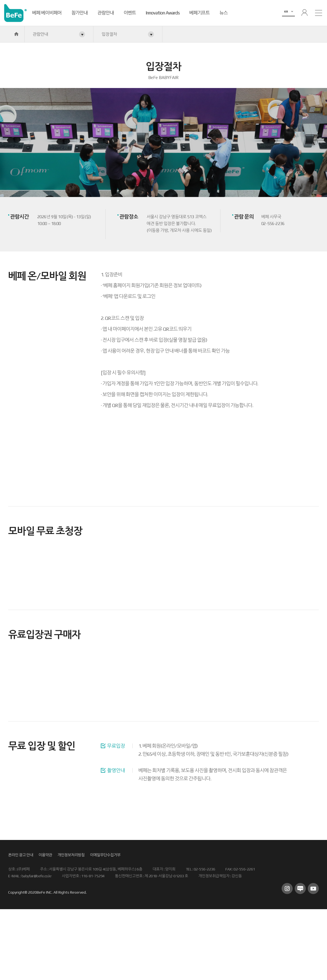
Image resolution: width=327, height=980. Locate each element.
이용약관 (45, 855)
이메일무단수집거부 (105, 855)
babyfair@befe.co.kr (37, 876)
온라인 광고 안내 (21, 855)
